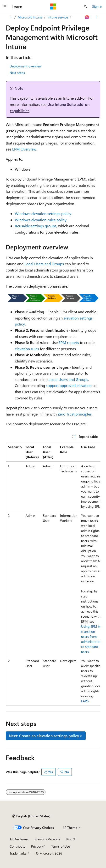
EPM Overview (24, 149)
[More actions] (96, 17)
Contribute (17, 846)
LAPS (85, 701)
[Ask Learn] (87, 17)
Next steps (17, 73)
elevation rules (27, 349)
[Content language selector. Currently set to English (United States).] (31, 816)
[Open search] (85, 6)
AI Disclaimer (19, 839)
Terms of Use (60, 846)
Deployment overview (25, 66)
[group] (53, 574)
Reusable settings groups (36, 226)
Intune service (58, 17)
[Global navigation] (5, 6)
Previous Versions (47, 839)
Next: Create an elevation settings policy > (46, 736)
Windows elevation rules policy (41, 220)
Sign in (97, 6)
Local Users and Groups (44, 264)
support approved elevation (69, 385)
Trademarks (18, 853)
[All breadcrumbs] (10, 17)
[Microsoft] (53, 6)
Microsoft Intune (30, 17)
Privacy (36, 846)
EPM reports (69, 342)
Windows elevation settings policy (43, 214)
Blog (69, 839)
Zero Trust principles (75, 414)
